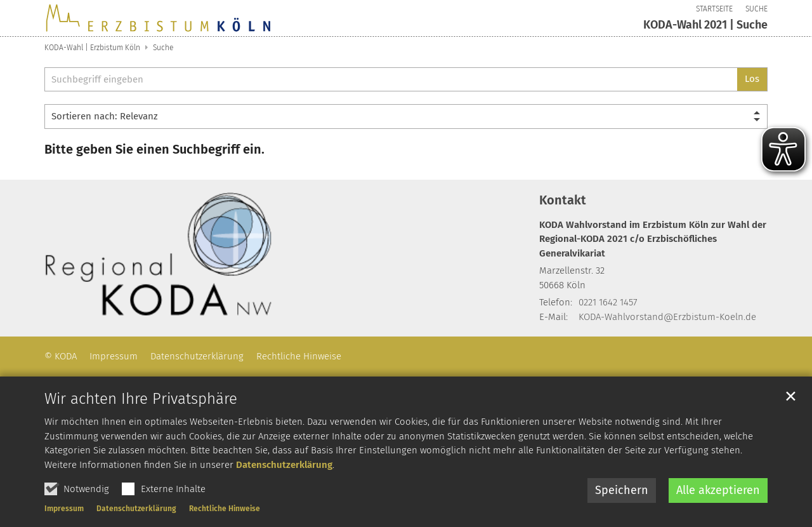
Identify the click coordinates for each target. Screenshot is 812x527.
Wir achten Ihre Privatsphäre (141, 399)
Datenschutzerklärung (284, 465)
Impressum (64, 509)
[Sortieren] (406, 117)
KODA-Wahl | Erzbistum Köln (92, 48)
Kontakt (563, 200)
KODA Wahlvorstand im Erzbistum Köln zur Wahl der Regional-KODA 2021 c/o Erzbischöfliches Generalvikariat (653, 239)
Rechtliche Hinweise (225, 509)
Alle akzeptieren (718, 491)
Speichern (622, 491)
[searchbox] (391, 80)
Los (752, 79)
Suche (163, 48)
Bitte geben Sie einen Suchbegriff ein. (154, 149)
